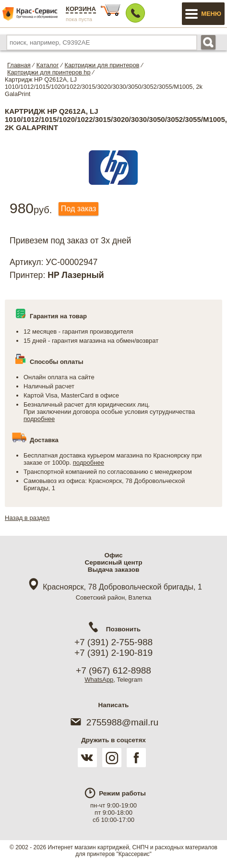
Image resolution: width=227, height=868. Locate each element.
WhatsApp (99, 680)
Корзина (81, 9)
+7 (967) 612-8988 (113, 670)
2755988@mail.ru (113, 722)
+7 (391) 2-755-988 (113, 642)
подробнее (39, 419)
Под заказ (78, 209)
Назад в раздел (27, 518)
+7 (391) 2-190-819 (113, 653)
